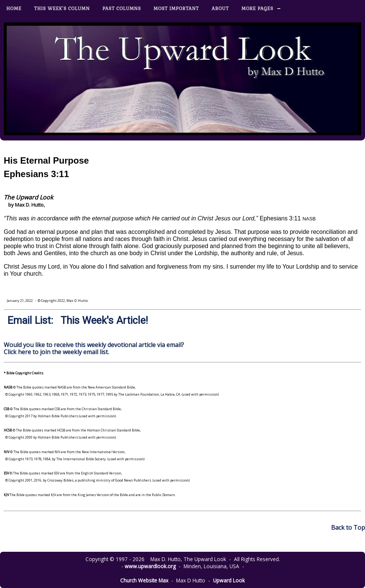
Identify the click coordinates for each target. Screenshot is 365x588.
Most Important (176, 9)
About (220, 9)
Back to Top (348, 527)
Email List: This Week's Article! (78, 321)
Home (14, 9)
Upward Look (229, 580)
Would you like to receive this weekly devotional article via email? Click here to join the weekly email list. (94, 348)
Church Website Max (144, 580)
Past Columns (122, 9)
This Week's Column (62, 9)
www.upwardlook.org (150, 566)
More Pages (257, 9)
